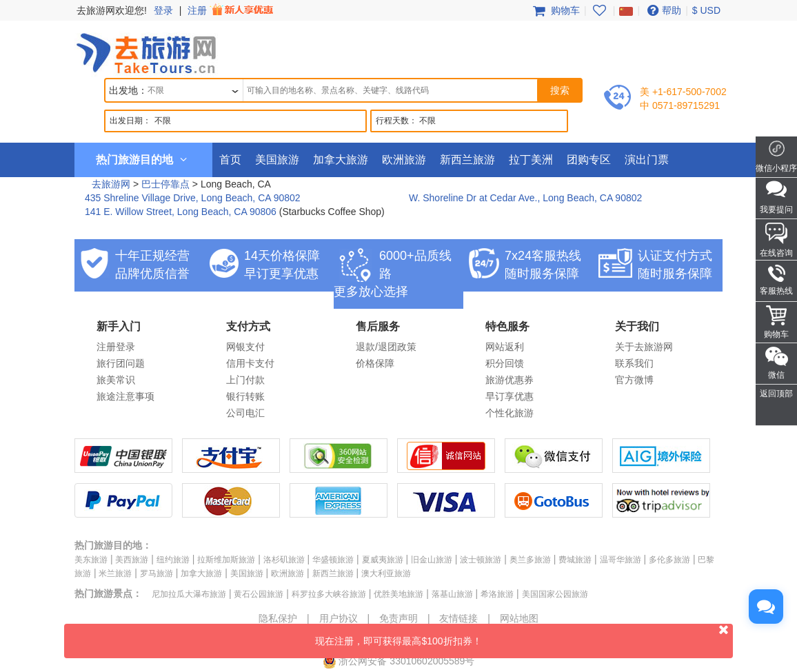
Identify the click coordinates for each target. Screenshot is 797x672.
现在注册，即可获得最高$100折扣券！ (524, 635)
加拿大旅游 (341, 160)
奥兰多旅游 (530, 560)
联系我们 (634, 363)
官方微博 (634, 380)
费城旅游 (575, 560)
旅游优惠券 (510, 380)
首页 (230, 160)
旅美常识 (116, 380)
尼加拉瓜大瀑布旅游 (189, 594)
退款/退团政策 (386, 347)
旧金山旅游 (432, 560)
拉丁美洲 (531, 160)
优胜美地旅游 (398, 594)
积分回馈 (505, 363)
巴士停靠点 (165, 184)
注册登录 (116, 347)
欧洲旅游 (404, 160)
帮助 (663, 10)
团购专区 (589, 160)
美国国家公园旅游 (555, 594)
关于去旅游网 (644, 347)
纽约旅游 (173, 560)
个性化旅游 (510, 413)
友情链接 (458, 618)
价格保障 (375, 363)
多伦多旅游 (669, 560)
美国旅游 (277, 160)
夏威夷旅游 (383, 560)
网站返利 (505, 347)
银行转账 (245, 396)
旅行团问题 (121, 363)
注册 (232, 10)
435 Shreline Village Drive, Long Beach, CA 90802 (193, 198)
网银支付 (245, 347)
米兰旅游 (115, 573)
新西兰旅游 (467, 160)
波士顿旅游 (481, 560)
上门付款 (245, 380)
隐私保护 (278, 618)
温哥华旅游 (621, 560)
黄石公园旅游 (259, 594)
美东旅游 (91, 560)
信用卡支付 (250, 363)
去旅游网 (111, 184)
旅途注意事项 (125, 396)
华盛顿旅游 (333, 560)
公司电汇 (245, 413)
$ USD (706, 10)
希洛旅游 (497, 594)
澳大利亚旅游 (386, 573)
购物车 (555, 10)
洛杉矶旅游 (284, 560)
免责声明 (398, 618)
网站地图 (519, 618)
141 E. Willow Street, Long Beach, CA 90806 (181, 212)
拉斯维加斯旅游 (226, 560)
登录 (163, 10)
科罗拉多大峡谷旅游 (329, 594)
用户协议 (339, 618)
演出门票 (647, 160)
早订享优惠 (510, 396)
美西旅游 (132, 560)
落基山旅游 (452, 594)
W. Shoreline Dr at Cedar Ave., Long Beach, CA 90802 (525, 198)
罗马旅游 (157, 573)
